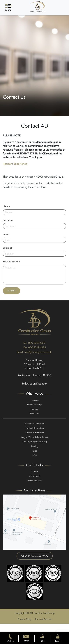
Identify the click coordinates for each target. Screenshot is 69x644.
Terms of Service (43, 619)
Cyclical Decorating (35, 428)
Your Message (11, 261)
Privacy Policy (24, 619)
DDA (35, 455)
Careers (34, 471)
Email (6, 234)
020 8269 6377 (37, 343)
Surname (8, 220)
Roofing (34, 446)
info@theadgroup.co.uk (38, 352)
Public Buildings (34, 404)
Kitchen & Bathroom (35, 433)
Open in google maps (35, 556)
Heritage (34, 409)
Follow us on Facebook (35, 384)
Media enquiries (34, 480)
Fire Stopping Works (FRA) (35, 442)
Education (34, 413)
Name (6, 206)
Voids (34, 451)
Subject (7, 248)
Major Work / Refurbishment (35, 437)
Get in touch (34, 476)
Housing (35, 400)
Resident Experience (15, 164)
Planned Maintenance (34, 423)
